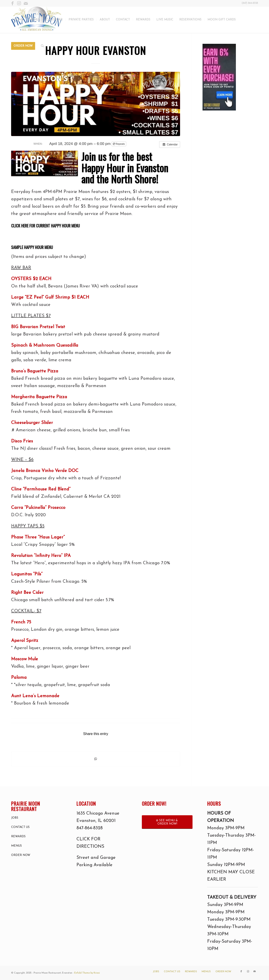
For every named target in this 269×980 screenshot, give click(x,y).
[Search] (42, 46)
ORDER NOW (21, 855)
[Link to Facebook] (12, 3)
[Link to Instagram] (19, 3)
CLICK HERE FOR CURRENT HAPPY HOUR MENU (45, 226)
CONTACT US (20, 827)
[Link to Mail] (26, 3)
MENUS (16, 846)
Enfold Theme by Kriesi (87, 973)
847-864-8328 (90, 828)
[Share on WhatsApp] (96, 759)
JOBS (15, 818)
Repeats (119, 144)
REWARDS (18, 836)
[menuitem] (19, 20)
